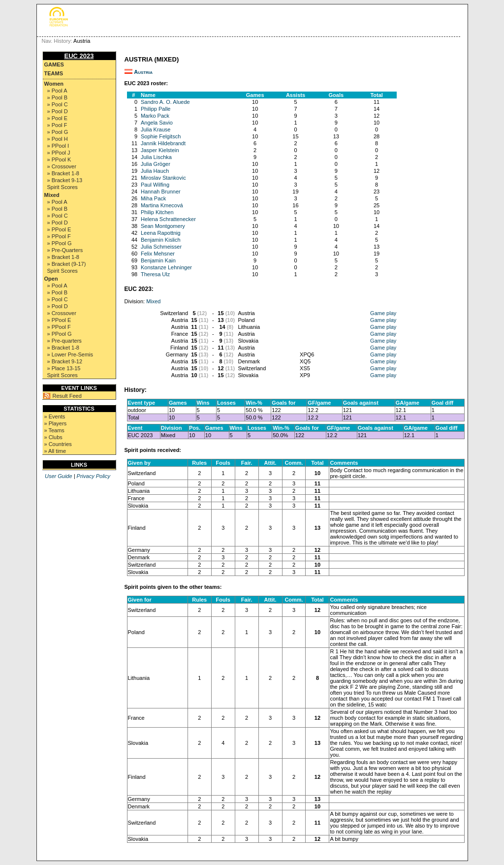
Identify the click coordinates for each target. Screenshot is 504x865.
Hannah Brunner (161, 192)
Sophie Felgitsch (161, 136)
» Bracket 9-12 (65, 361)
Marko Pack (155, 116)
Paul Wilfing (155, 185)
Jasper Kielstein (160, 150)
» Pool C (58, 104)
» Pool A (57, 91)
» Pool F (57, 125)
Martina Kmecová (162, 205)
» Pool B (58, 97)
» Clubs (53, 437)
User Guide (59, 476)
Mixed (52, 195)
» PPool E (59, 229)
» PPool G (60, 243)
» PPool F (59, 236)
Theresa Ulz (155, 274)
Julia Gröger (156, 164)
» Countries (58, 444)
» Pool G (58, 132)
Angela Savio (157, 123)
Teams (54, 73)
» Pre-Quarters (65, 250)
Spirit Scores (63, 187)
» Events (55, 416)
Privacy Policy (94, 476)
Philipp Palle (156, 109)
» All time (55, 451)
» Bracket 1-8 (63, 173)
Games (54, 64)
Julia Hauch (155, 171)
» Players (56, 423)
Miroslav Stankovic (163, 178)
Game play (383, 313)
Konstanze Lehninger (166, 267)
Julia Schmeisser (161, 247)
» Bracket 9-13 (65, 180)
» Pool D (58, 111)
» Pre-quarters (64, 341)
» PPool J (59, 153)
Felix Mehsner (158, 254)
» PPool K (59, 160)
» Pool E (58, 118)
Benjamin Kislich (161, 240)
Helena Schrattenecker (168, 219)
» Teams (54, 430)
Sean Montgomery (163, 226)
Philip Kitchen (157, 212)
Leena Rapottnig (161, 233)
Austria (143, 72)
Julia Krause (156, 129)
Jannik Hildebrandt (163, 143)
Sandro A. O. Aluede (165, 102)
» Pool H (58, 139)
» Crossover (62, 166)
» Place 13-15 (64, 368)
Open (51, 279)
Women (54, 84)
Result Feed (67, 396)
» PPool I (58, 146)
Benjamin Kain (158, 260)
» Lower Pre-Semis (70, 354)
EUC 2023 (79, 56)
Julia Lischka (156, 157)
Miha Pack (153, 198)
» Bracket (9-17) (67, 264)
